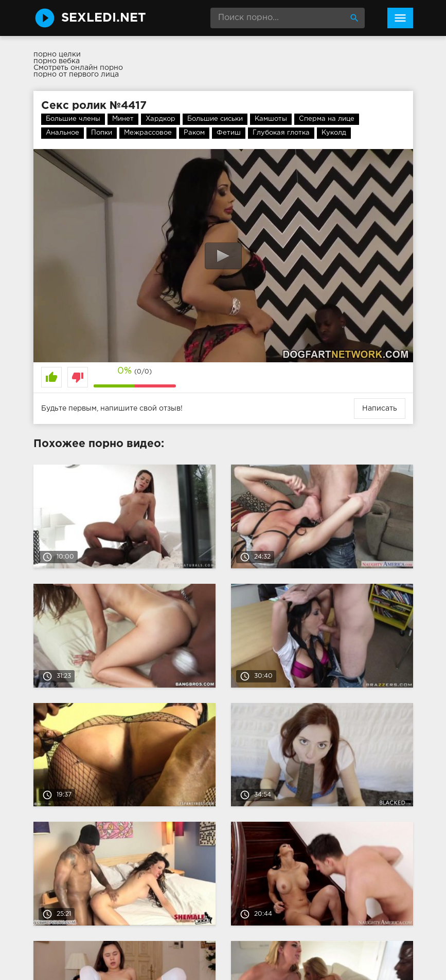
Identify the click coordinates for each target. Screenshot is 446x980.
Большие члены (73, 119)
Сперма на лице (327, 119)
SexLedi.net (104, 18)
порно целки (57, 54)
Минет (123, 119)
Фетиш (229, 133)
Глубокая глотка (281, 133)
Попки (102, 133)
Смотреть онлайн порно (78, 68)
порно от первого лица (76, 75)
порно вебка (57, 61)
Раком (194, 133)
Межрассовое (148, 133)
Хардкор (160, 119)
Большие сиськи (215, 119)
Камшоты (271, 119)
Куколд (334, 133)
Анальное (63, 133)
